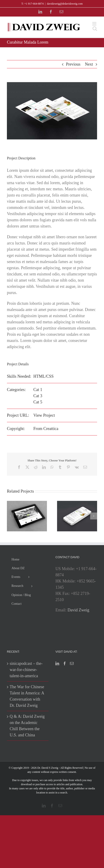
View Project (44, 415)
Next (89, 64)
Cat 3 (38, 396)
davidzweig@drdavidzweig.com (65, 4)
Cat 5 (38, 402)
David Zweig (78, 610)
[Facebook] (65, 663)
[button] (10, 516)
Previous (73, 64)
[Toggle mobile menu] (95, 24)
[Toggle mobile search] (95, 29)
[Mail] (72, 663)
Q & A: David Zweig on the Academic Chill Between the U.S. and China (27, 726)
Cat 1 (38, 390)
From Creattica (46, 429)
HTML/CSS (43, 376)
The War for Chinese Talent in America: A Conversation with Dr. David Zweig (27, 696)
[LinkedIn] (57, 663)
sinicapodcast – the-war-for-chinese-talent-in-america (26, 670)
